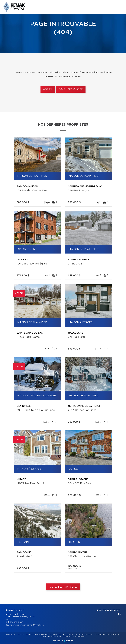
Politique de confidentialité (107, 635)
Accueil (48, 89)
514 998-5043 (17, 622)
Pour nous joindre (71, 89)
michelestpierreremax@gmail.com (29, 625)
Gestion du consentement (74, 637)
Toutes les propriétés (63, 587)
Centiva (69, 641)
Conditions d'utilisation (51, 637)
